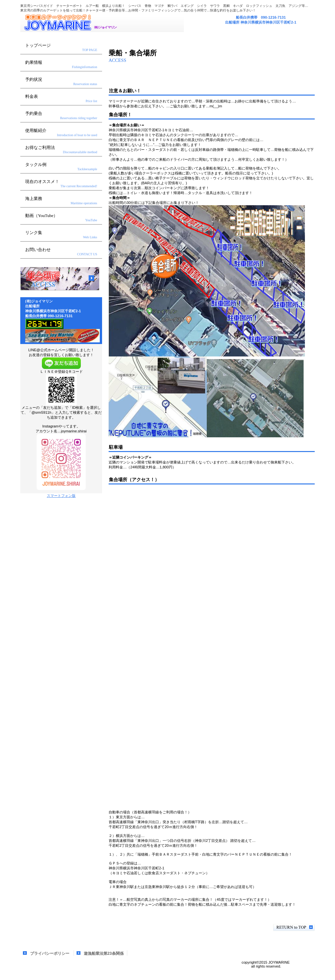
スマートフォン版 (61, 496)
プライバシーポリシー (50, 953)
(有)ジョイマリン (102, 23)
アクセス (60, 279)
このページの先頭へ (294, 927)
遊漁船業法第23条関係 (104, 953)
